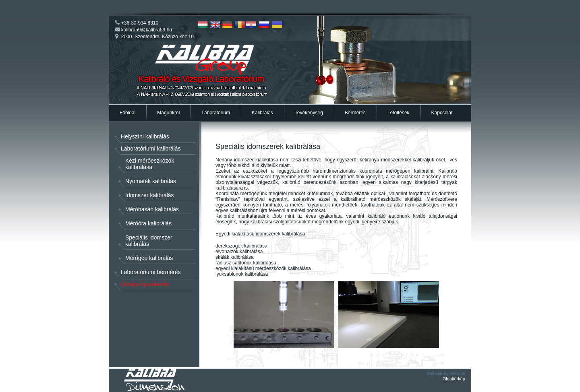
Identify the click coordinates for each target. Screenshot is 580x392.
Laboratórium (216, 113)
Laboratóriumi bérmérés (151, 272)
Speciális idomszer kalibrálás (149, 241)
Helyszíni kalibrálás (145, 136)
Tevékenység (309, 113)
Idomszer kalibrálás (150, 195)
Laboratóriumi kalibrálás (151, 149)
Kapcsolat (442, 113)
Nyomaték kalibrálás (151, 181)
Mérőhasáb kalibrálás (152, 209)
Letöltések (399, 113)
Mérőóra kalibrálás (148, 223)
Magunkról (168, 113)
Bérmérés (355, 113)
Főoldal (127, 113)
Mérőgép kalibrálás (149, 258)
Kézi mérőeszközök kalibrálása (150, 164)
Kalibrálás (262, 113)
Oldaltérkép (454, 379)
